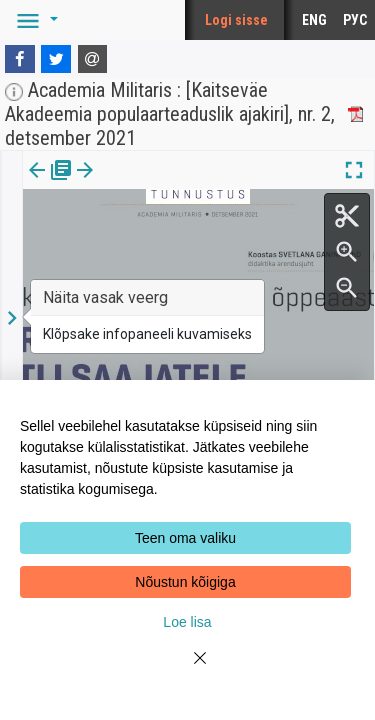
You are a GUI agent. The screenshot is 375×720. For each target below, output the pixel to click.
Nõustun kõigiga (185, 582)
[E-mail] (93, 59)
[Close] (188, 670)
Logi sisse (236, 20)
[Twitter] (56, 59)
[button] (34, 20)
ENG (314, 20)
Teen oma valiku (185, 538)
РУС (355, 20)
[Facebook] (20, 59)
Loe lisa (187, 622)
